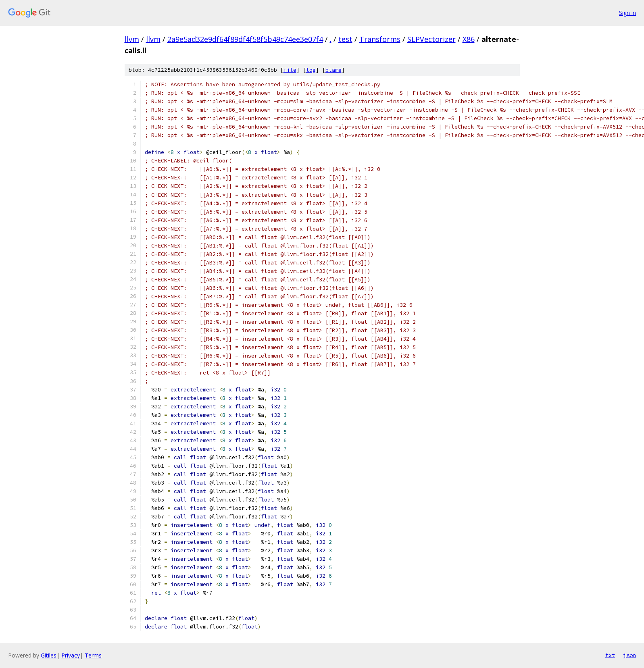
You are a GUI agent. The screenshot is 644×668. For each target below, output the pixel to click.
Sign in (627, 13)
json (629, 655)
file (290, 70)
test (345, 39)
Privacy (71, 655)
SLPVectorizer (431, 39)
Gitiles (49, 655)
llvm (132, 39)
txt (610, 655)
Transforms (380, 39)
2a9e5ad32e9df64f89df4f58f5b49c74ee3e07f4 (245, 39)
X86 (469, 39)
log (311, 70)
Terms (93, 655)
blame (333, 70)
